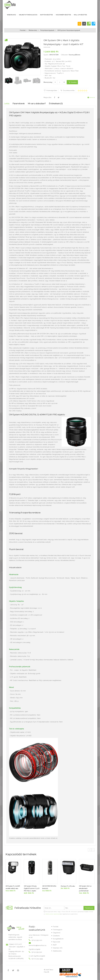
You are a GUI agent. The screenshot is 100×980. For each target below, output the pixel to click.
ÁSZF (55, 945)
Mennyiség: (48, 82)
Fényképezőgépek (47, 30)
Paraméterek (19, 104)
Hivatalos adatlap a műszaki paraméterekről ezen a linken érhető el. (33, 838)
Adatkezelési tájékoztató (53, 914)
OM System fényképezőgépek (69, 30)
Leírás (7, 104)
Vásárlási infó (58, 948)
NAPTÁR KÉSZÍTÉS (47, 15)
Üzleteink (56, 936)
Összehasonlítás (67, 90)
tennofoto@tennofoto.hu (38, 945)
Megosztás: (48, 97)
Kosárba (72, 82)
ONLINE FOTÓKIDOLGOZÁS (28, 15)
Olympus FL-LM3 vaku (68, 886)
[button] (39, 40)
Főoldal (23, 30)
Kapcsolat (56, 942)
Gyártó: (46, 55)
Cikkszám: (65, 55)
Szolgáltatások (58, 939)
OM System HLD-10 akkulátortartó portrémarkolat (85, 888)
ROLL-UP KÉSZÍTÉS (80, 15)
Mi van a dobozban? (37, 104)
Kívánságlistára (50, 90)
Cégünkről (57, 933)
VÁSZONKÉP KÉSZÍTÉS (63, 15)
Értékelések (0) (56, 104)
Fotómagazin (58, 930)
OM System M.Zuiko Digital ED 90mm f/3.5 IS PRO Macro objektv (32, 888)
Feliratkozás (89, 908)
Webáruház (12, 15)
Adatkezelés (57, 951)
